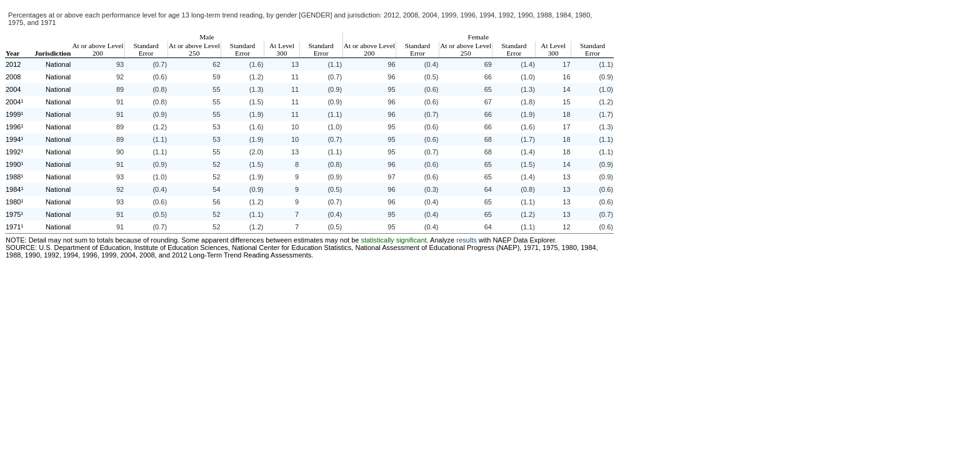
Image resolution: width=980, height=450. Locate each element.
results (466, 240)
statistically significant (393, 240)
